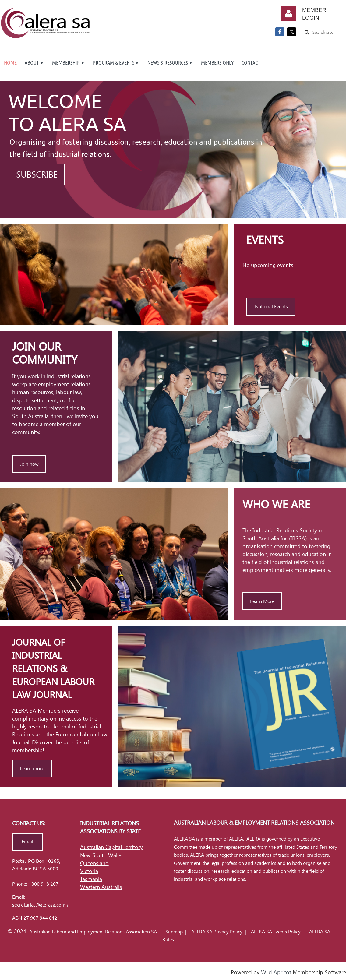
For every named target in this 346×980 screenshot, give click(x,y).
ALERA (236, 839)
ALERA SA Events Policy (276, 932)
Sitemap (174, 932)
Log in (288, 14)
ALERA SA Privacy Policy (216, 932)
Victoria (89, 871)
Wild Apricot (276, 972)
